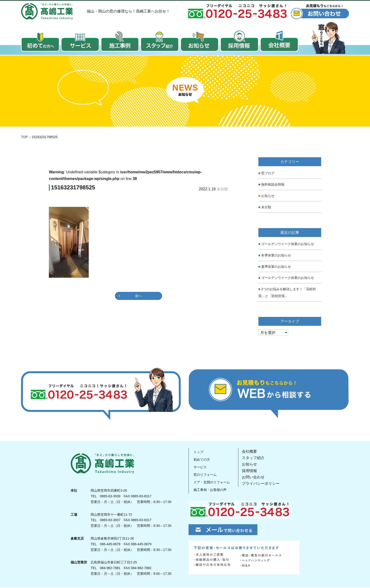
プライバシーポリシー (264, 484)
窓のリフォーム (206, 475)
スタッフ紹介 (256, 459)
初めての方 (202, 460)
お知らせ (268, 197)
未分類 (266, 208)
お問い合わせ (256, 478)
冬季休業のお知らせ (276, 256)
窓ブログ (268, 174)
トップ (198, 453)
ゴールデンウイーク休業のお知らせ (288, 245)
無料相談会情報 (273, 185)
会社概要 (252, 452)
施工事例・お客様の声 (211, 491)
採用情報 (252, 471)
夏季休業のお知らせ (276, 267)
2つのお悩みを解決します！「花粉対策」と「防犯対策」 (287, 293)
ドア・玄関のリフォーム (213, 483)
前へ (139, 297)
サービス (200, 468)
